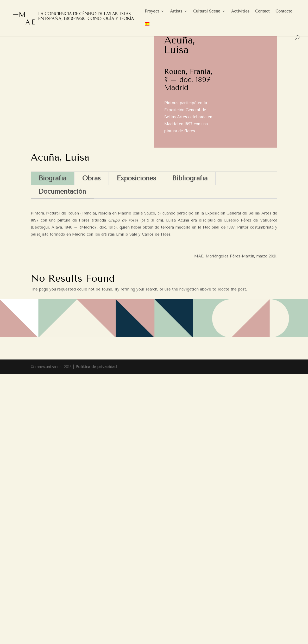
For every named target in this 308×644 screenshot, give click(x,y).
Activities (240, 11)
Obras (92, 178)
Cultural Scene (207, 11)
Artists (176, 11)
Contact (262, 11)
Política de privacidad (96, 367)
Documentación (62, 191)
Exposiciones (136, 178)
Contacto (284, 11)
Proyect (152, 11)
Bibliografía (190, 178)
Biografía (52, 178)
